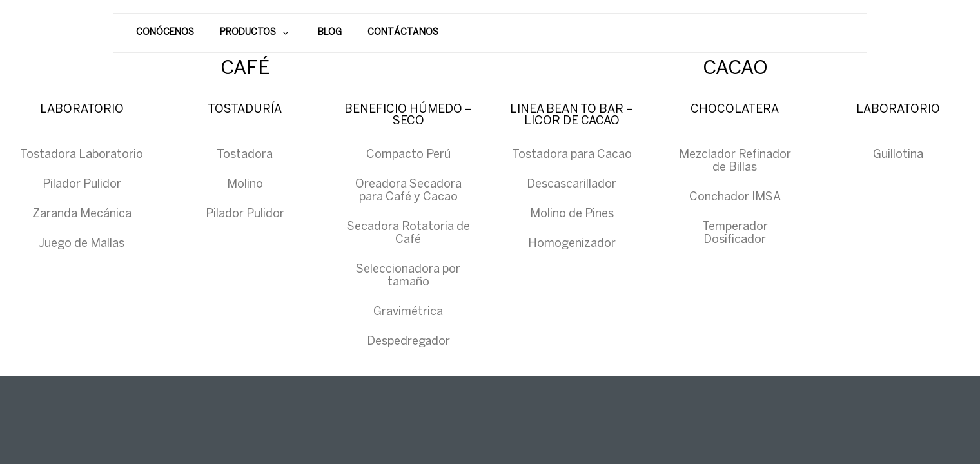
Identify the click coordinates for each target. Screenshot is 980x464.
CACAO (735, 69)
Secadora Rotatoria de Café (408, 234)
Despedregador (408, 342)
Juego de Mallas (82, 244)
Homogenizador (572, 244)
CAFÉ (245, 69)
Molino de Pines (572, 214)
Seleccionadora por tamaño (408, 276)
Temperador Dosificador (735, 234)
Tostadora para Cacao (572, 155)
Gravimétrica (408, 312)
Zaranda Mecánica (82, 214)
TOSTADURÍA (245, 110)
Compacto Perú (408, 155)
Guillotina (898, 155)
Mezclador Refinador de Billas (735, 161)
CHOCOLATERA (735, 110)
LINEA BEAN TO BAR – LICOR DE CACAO (572, 116)
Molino (245, 185)
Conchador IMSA (735, 198)
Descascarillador (572, 185)
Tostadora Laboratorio (82, 155)
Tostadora (245, 155)
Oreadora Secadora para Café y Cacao (408, 191)
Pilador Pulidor (82, 185)
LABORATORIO (82, 110)
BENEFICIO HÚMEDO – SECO (408, 116)
